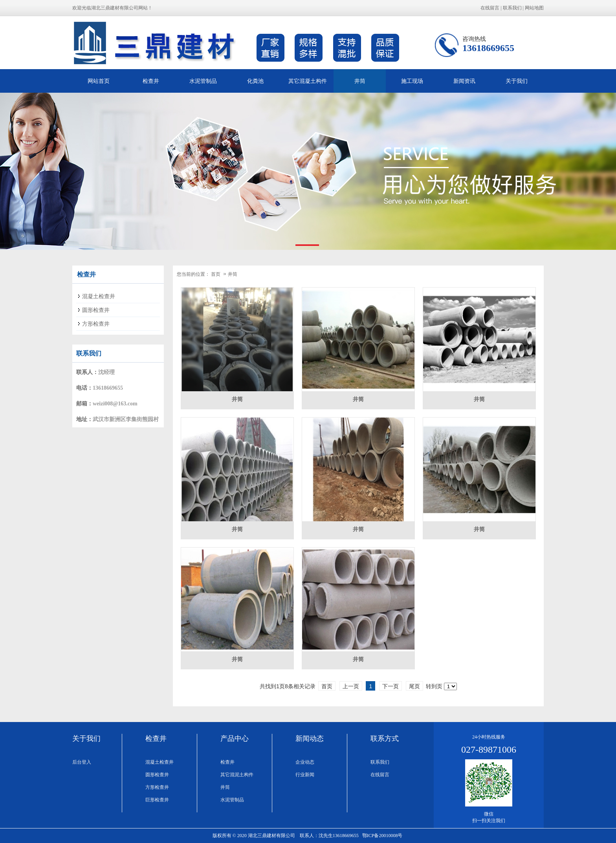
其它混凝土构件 (308, 81)
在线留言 (490, 8)
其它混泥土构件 (237, 775)
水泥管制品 (203, 81)
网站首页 (99, 81)
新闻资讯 (464, 81)
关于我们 (517, 81)
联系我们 (512, 8)
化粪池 (255, 81)
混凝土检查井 (159, 762)
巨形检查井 (157, 800)
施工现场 (412, 81)
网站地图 (534, 8)
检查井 (151, 81)
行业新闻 (305, 775)
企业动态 (305, 762)
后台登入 (82, 762)
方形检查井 (157, 787)
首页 (216, 274)
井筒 (360, 81)
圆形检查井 (157, 775)
